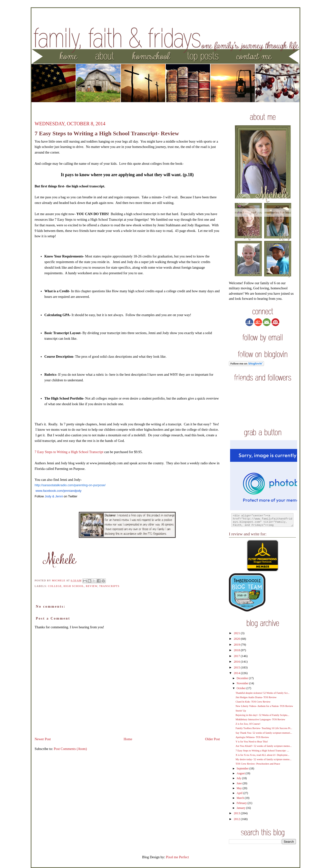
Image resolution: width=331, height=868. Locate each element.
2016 (237, 662)
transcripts (109, 586)
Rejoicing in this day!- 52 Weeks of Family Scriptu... (262, 715)
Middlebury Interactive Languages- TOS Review (260, 719)
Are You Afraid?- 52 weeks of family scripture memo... (263, 746)
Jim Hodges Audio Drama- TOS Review (256, 697)
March (241, 798)
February (242, 803)
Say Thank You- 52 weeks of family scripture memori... (264, 733)
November (243, 683)
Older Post (212, 739)
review (92, 586)
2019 (237, 645)
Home (128, 739)
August (241, 773)
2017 (237, 656)
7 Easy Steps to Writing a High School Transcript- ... (262, 751)
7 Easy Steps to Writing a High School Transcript (69, 452)
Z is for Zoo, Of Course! (248, 724)
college (55, 586)
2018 (237, 650)
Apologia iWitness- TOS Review (252, 737)
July (239, 778)
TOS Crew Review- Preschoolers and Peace (258, 764)
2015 (237, 667)
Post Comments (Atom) (70, 749)
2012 (237, 819)
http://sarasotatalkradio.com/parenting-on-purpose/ (70, 485)
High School (74, 586)
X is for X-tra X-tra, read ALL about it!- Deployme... (262, 755)
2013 (237, 813)
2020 (237, 639)
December (243, 678)
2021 (237, 633)
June (240, 783)
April (240, 793)
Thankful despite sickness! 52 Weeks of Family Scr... (262, 693)
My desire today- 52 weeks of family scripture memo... (263, 759)
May (240, 788)
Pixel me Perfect (177, 857)
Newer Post (43, 739)
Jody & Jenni (54, 496)
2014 (237, 673)
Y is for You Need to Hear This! (252, 742)
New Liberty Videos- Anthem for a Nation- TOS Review (264, 706)
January (241, 808)
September (243, 769)
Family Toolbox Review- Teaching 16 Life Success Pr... (264, 728)
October (242, 688)
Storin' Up (241, 711)
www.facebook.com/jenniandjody (59, 491)
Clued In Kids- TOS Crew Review (253, 702)
